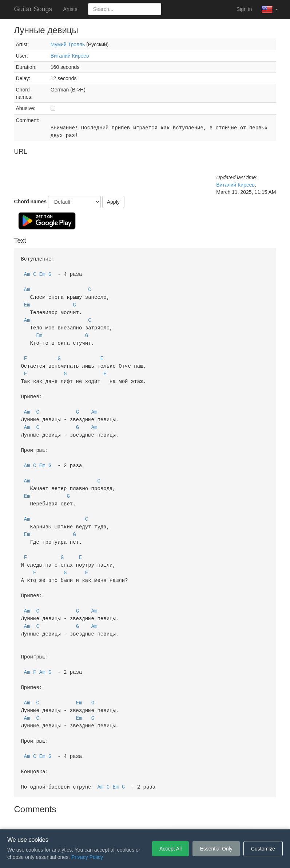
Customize (263, 849)
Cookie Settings (187, 818)
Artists (70, 9)
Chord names (30, 202)
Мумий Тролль (68, 44)
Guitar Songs (33, 9)
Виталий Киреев (70, 56)
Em (42, 273)
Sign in (244, 9)
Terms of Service (104, 818)
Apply (113, 202)
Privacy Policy (146, 818)
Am (27, 273)
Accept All (170, 849)
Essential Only (216, 849)
